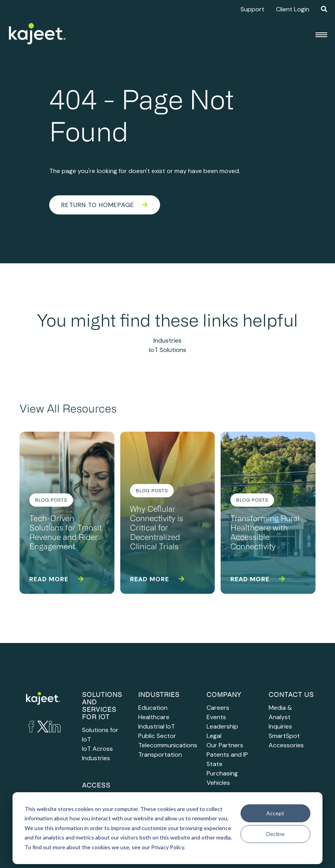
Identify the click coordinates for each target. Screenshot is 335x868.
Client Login (293, 9)
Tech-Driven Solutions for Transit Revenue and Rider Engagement (66, 533)
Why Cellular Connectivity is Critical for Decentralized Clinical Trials (157, 529)
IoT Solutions (168, 350)
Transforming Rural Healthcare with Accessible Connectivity (265, 533)
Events (216, 717)
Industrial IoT (157, 726)
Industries (167, 340)
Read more (57, 579)
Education (153, 708)
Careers (218, 708)
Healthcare (154, 717)
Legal (214, 736)
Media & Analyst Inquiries (280, 717)
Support (252, 9)
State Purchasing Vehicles (222, 773)
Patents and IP (227, 755)
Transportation (160, 755)
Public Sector (157, 736)
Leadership (222, 726)
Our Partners (225, 745)
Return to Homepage (105, 205)
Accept (275, 813)
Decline (275, 834)
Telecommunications (168, 745)
